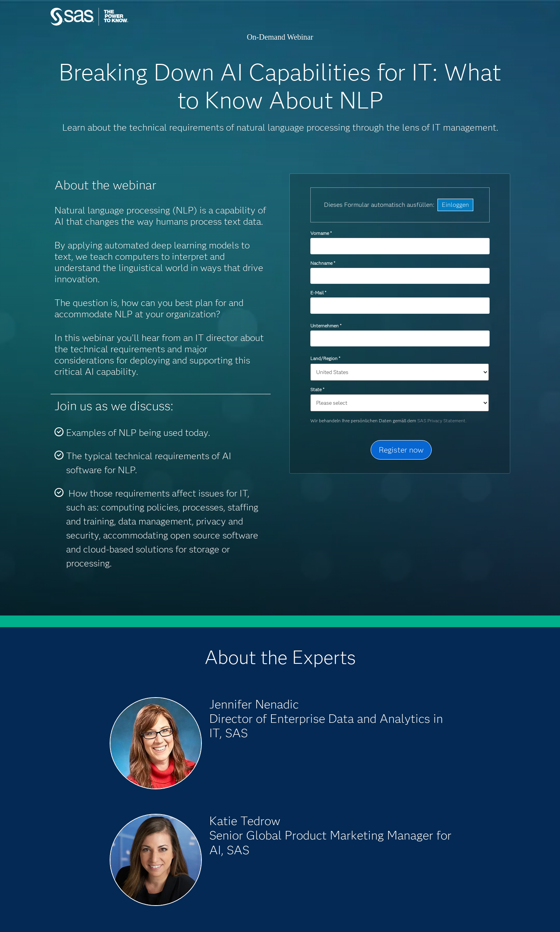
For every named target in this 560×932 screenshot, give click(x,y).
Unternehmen (326, 326)
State (317, 389)
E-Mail (318, 293)
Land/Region (325, 358)
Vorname (321, 233)
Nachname (323, 263)
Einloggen (455, 205)
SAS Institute (126, 24)
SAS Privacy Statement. (442, 421)
